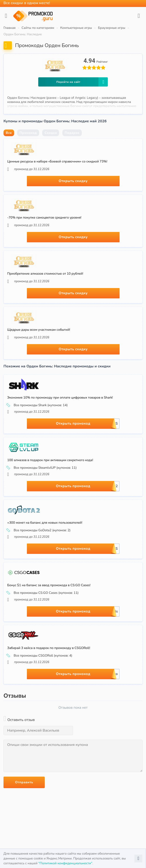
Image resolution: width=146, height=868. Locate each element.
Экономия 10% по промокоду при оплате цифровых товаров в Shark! (60, 398)
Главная (10, 28)
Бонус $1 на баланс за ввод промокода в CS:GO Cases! (49, 585)
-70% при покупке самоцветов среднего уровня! (44, 218)
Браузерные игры (112, 28)
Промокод (28, 133)
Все (9, 133)
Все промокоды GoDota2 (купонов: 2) (39, 530)
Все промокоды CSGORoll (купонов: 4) (40, 656)
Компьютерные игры (76, 28)
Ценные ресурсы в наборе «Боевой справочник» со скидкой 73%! (57, 161)
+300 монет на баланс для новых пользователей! (45, 523)
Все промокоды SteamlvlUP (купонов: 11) (42, 468)
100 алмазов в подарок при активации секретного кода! (50, 460)
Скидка (51, 133)
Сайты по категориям (38, 28)
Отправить (24, 782)
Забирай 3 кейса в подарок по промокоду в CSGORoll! (49, 648)
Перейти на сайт (82, 82)
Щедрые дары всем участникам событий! (39, 330)
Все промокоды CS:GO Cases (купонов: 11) (43, 593)
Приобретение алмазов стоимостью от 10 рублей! (45, 274)
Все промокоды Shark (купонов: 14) (37, 405)
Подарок (72, 133)
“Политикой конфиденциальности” (65, 863)
